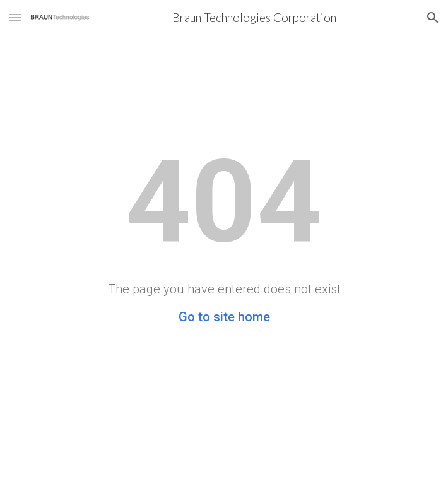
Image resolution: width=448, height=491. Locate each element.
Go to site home (224, 317)
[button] (15, 17)
